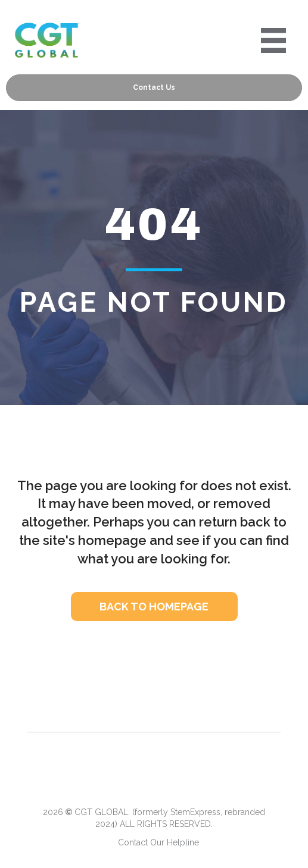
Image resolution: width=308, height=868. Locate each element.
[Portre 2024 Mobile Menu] (273, 40)
